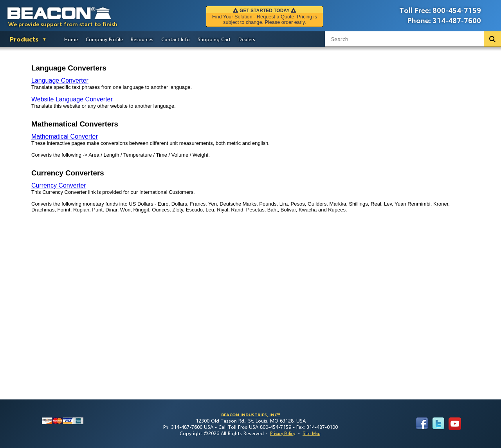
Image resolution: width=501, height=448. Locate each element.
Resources (142, 39)
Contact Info (176, 39)
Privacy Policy (283, 433)
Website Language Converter (72, 99)
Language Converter (60, 80)
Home (71, 39)
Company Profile (104, 39)
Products (24, 39)
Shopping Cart (214, 39)
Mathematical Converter (65, 136)
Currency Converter (59, 185)
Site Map (311, 433)
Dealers (247, 39)
